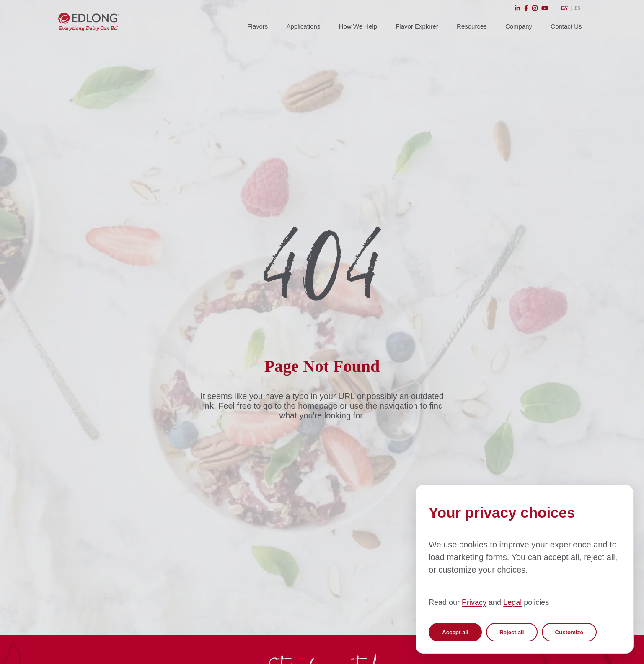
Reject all (512, 632)
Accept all (455, 632)
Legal (512, 602)
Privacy (474, 602)
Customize (569, 632)
